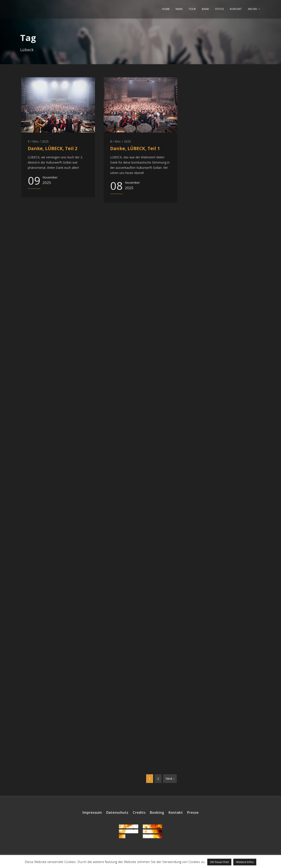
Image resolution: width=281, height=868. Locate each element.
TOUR (192, 9)
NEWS (179, 9)
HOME (166, 9)
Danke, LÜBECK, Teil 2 (53, 148)
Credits (139, 812)
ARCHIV (252, 9)
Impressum (92, 812)
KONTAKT (236, 9)
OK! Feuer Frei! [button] (219, 862)
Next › (170, 779)
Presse (193, 812)
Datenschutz (117, 812)
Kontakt (176, 812)
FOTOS (220, 9)
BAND (206, 9)
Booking (157, 812)
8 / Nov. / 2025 (121, 141)
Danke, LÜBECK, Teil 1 (135, 148)
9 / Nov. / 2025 (38, 141)
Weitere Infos (245, 862)
